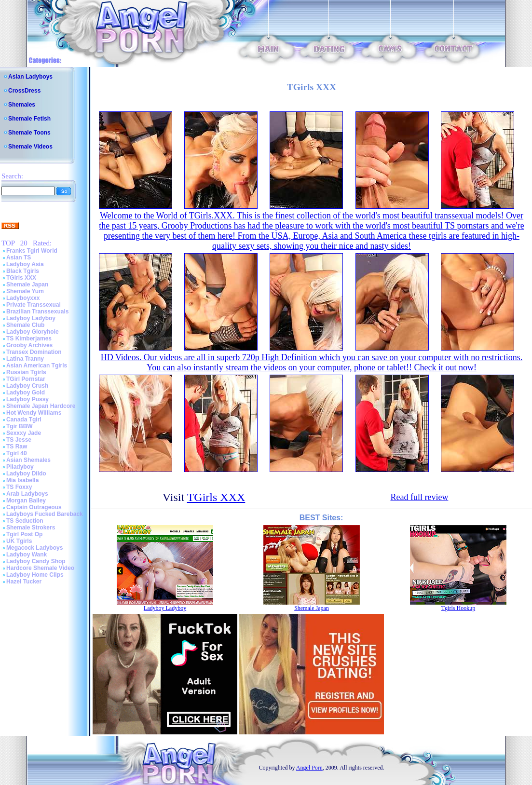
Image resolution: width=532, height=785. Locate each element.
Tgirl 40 (17, 453)
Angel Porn (309, 768)
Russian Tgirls (26, 372)
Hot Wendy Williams (34, 413)
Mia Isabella (22, 480)
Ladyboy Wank (27, 555)
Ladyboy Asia (25, 264)
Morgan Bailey (26, 501)
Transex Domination (34, 352)
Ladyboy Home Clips (35, 575)
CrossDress (24, 91)
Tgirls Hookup (458, 608)
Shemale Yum (25, 291)
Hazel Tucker (24, 582)
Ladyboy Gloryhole (33, 332)
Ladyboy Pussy (27, 399)
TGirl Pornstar (26, 379)
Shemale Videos (30, 147)
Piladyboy (20, 467)
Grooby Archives (29, 345)
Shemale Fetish (29, 119)
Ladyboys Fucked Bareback (45, 514)
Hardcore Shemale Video (40, 568)
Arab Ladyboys (27, 494)
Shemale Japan (27, 284)
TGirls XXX (21, 278)
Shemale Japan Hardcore (41, 406)
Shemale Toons (29, 133)
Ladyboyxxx (23, 298)
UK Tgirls (19, 541)
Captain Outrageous (34, 507)
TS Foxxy (19, 487)
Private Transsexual (34, 305)
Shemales (22, 105)
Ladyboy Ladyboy (31, 318)
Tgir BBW (20, 426)
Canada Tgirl (24, 420)
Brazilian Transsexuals (37, 311)
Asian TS (19, 257)
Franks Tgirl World (32, 251)
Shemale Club (25, 325)
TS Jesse (19, 440)
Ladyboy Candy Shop (36, 561)
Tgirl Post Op (24, 534)
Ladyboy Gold (26, 392)
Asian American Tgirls (37, 365)
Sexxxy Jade (24, 433)
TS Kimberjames (29, 338)
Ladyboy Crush (27, 386)
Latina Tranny (25, 359)
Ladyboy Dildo (26, 474)
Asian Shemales (28, 460)
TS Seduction (25, 521)
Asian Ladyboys (30, 77)
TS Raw (17, 447)
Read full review (419, 497)
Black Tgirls (23, 271)
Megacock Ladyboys (34, 548)
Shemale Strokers (31, 528)
